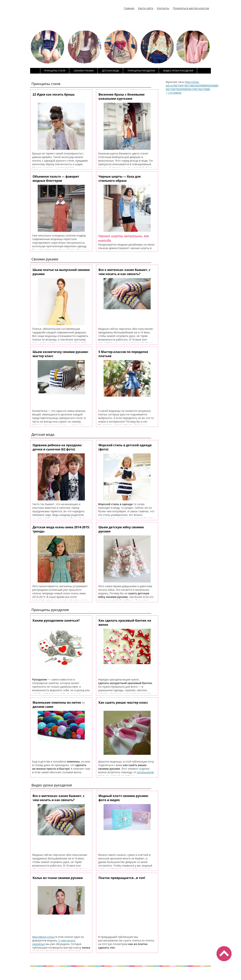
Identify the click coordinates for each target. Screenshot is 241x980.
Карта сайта (146, 8)
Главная (129, 8)
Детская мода (111, 71)
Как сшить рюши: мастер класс (123, 702)
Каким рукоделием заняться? (56, 620)
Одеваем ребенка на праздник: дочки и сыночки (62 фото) (57, 447)
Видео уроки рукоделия (178, 71)
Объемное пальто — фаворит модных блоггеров (56, 179)
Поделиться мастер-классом (191, 8)
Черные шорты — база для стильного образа (120, 179)
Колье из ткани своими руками (58, 878)
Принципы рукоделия (141, 71)
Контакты (163, 8)
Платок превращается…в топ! (122, 878)
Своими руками (84, 71)
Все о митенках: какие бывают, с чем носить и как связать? (124, 272)
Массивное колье (43, 937)
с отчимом (175, 93)
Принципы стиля (55, 71)
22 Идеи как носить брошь (54, 94)
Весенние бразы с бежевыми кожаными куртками (122, 97)
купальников (145, 772)
